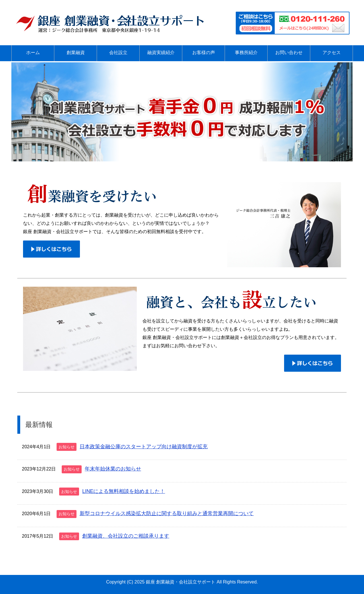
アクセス (332, 53)
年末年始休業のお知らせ (113, 469)
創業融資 (76, 53)
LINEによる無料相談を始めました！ (124, 491)
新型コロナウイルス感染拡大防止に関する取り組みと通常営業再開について (167, 513)
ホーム (33, 53)
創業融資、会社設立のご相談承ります (126, 536)
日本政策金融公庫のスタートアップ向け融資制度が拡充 (144, 447)
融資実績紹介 (161, 53)
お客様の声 (204, 53)
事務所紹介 (246, 53)
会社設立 (118, 53)
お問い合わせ (289, 53)
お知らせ (67, 447)
